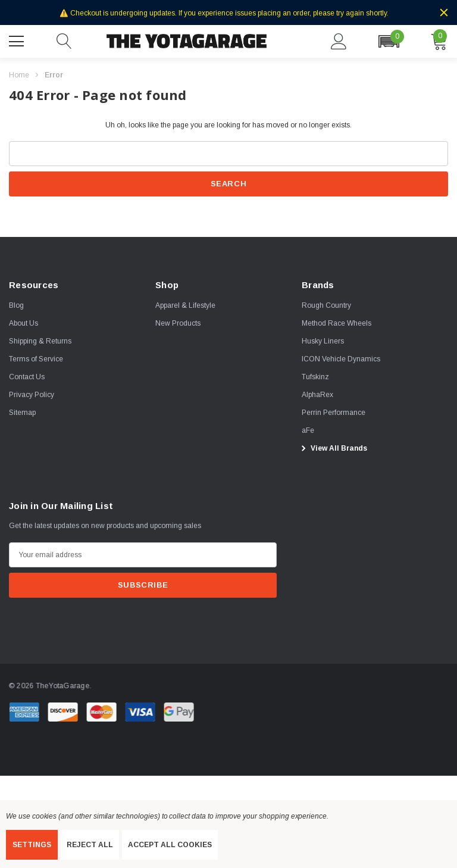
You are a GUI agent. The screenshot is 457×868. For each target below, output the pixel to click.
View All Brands (333, 448)
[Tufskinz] (315, 377)
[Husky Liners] (323, 341)
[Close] (444, 13)
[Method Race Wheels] (337, 323)
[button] (389, 41)
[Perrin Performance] (334, 413)
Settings (32, 845)
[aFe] (308, 430)
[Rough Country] (326, 305)
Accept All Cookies (170, 845)
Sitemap (22, 413)
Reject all (90, 845)
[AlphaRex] (317, 395)
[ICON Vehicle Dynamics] (341, 359)
